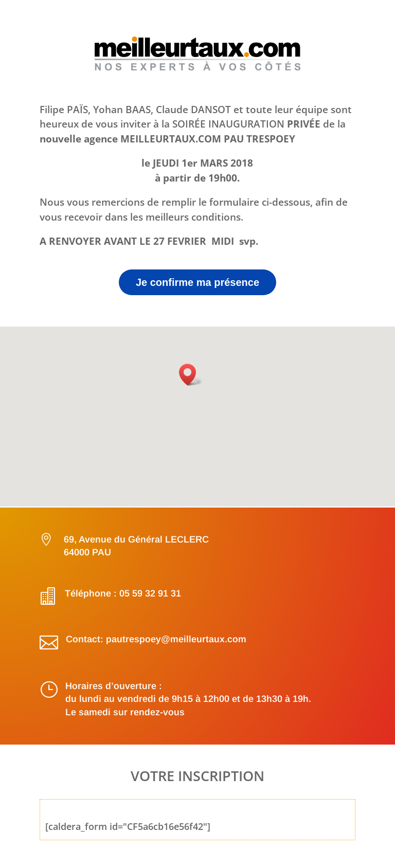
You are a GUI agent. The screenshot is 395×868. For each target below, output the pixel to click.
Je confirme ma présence (197, 282)
